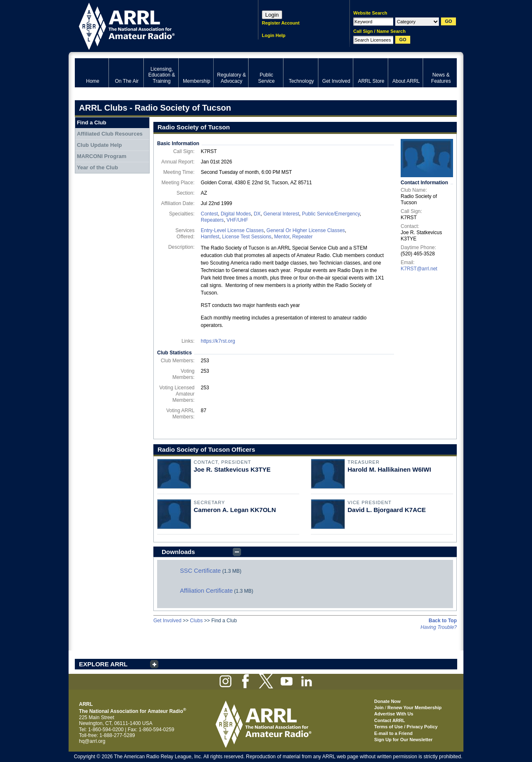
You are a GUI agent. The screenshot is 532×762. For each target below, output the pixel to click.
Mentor (282, 237)
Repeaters (212, 220)
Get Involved (167, 621)
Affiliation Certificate (206, 591)
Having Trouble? (439, 627)
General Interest (281, 214)
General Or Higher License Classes (306, 230)
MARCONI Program (102, 156)
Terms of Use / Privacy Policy (406, 727)
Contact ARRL (389, 720)
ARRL (156, 25)
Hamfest (210, 237)
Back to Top (443, 621)
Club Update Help (99, 145)
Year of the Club (97, 167)
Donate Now (387, 701)
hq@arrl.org (92, 741)
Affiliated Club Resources (110, 134)
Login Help (274, 35)
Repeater (302, 237)
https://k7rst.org (218, 341)
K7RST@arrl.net (419, 269)
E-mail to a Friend (393, 733)
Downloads (178, 552)
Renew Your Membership (414, 708)
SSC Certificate (200, 571)
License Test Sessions (247, 237)
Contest (209, 214)
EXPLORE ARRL (103, 664)
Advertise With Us (394, 714)
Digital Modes (236, 214)
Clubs (196, 621)
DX (257, 214)
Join (379, 708)
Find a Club (92, 122)
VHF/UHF (237, 220)
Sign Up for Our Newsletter (403, 740)
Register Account (281, 23)
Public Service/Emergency (331, 214)
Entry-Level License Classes (232, 230)
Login (272, 15)
